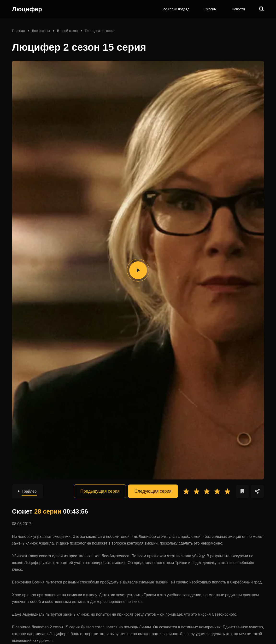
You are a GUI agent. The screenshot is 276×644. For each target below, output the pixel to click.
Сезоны (210, 9)
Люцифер (27, 9)
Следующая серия (153, 491)
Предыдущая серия (100, 491)
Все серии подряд (175, 9)
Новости (238, 9)
